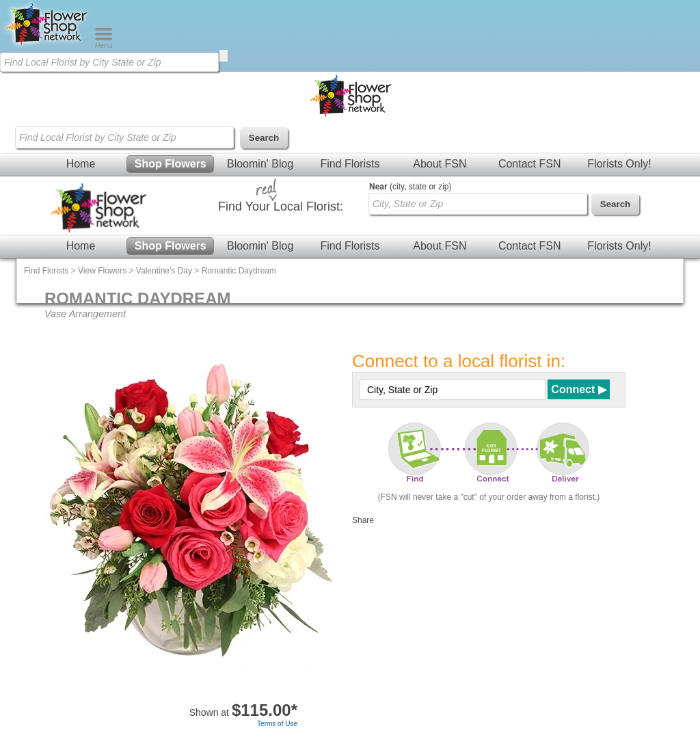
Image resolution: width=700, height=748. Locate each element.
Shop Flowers (171, 164)
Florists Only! (619, 164)
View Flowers (102, 271)
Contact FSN (530, 164)
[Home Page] (47, 45)
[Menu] (104, 45)
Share (363, 520)
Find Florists (350, 164)
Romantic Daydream (239, 271)
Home (81, 164)
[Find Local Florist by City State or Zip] (109, 62)
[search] (224, 56)
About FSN (440, 164)
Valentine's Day (164, 271)
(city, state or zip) (410, 187)
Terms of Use (277, 724)
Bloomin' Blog (260, 164)
